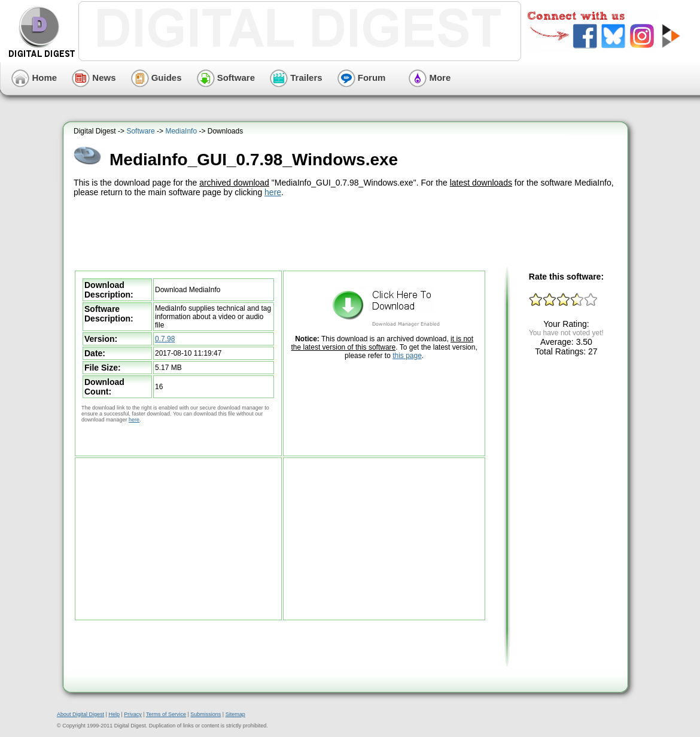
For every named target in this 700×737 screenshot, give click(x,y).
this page (407, 356)
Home (34, 78)
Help (114, 714)
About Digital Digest (80, 714)
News (94, 78)
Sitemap (235, 714)
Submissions (206, 714)
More (430, 78)
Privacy (133, 714)
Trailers (296, 78)
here (273, 192)
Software (226, 78)
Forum (362, 78)
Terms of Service (166, 714)
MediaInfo (181, 131)
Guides (156, 78)
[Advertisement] (347, 232)
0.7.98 (165, 339)
